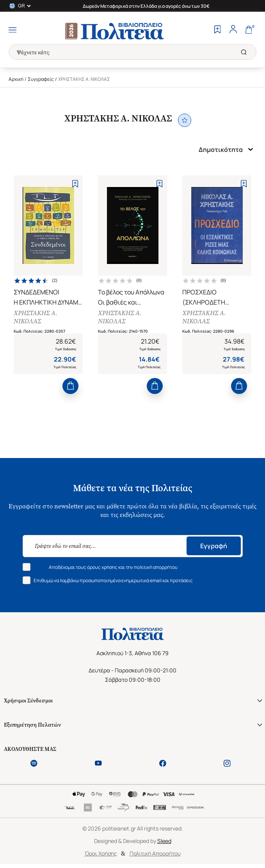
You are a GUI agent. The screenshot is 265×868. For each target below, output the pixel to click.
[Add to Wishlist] (75, 184)
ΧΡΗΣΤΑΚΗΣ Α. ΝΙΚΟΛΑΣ (36, 317)
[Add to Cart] (70, 386)
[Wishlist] (217, 30)
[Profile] (233, 30)
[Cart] (249, 30)
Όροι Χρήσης (101, 853)
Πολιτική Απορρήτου (155, 853)
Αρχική (16, 79)
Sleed (164, 841)
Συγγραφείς (41, 79)
